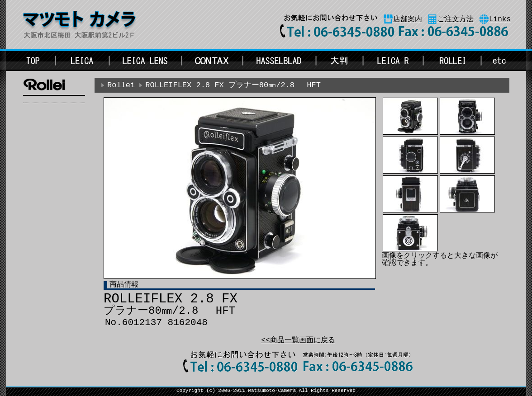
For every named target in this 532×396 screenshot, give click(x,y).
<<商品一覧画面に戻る (298, 340)
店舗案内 (408, 19)
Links (500, 19)
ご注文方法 (456, 19)
